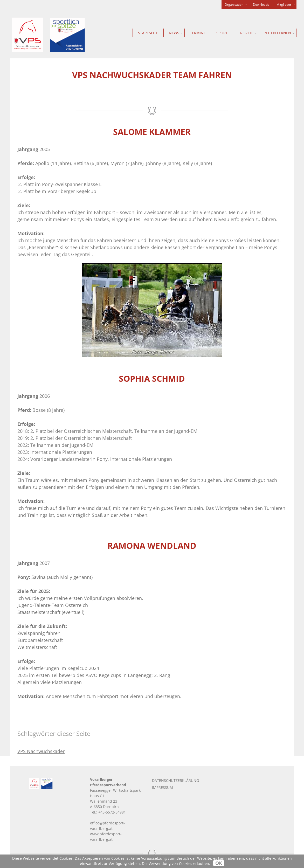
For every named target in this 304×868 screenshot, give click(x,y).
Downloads (261, 5)
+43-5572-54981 (112, 812)
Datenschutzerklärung (175, 780)
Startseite (148, 33)
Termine (198, 33)
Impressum (163, 787)
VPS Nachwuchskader (41, 751)
